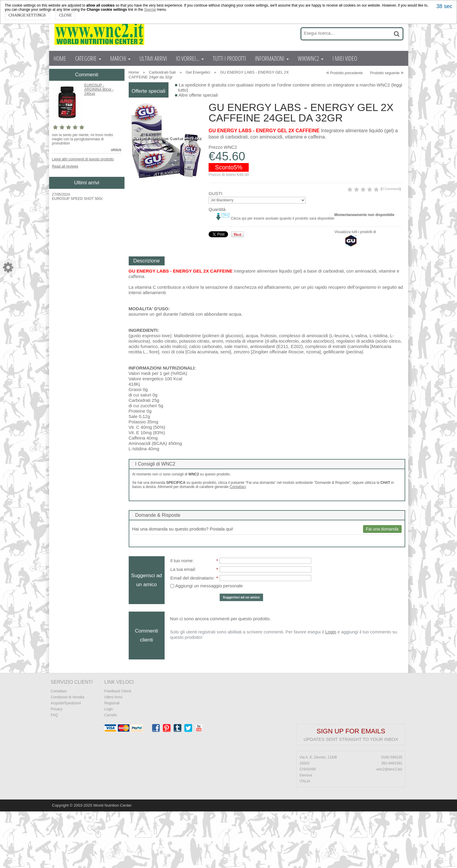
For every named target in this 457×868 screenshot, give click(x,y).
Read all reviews (65, 166)
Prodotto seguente (387, 73)
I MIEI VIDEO (345, 58)
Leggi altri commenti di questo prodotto (83, 159)
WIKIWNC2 (311, 58)
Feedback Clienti (118, 748)
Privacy (57, 766)
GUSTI (215, 237)
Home (134, 72)
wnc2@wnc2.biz (390, 826)
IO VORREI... (190, 58)
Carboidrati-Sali (163, 72)
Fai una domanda (382, 586)
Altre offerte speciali (198, 95)
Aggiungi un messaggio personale (207, 642)
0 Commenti (308, 222)
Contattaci (238, 543)
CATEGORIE (88, 58)
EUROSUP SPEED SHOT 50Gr (78, 199)
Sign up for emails (351, 788)
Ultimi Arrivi (113, 754)
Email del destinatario (192, 634)
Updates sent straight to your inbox (351, 796)
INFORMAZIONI (272, 58)
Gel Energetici (198, 72)
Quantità (217, 253)
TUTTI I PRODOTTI (229, 58)
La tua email (183, 626)
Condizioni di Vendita (68, 754)
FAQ (54, 772)
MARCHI (120, 58)
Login (331, 688)
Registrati (112, 760)
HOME (60, 58)
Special (150, 10)
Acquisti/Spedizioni (66, 760)
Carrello (111, 772)
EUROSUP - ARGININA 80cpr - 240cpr (99, 89)
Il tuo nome (181, 617)
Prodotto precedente (344, 73)
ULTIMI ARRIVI (153, 58)
